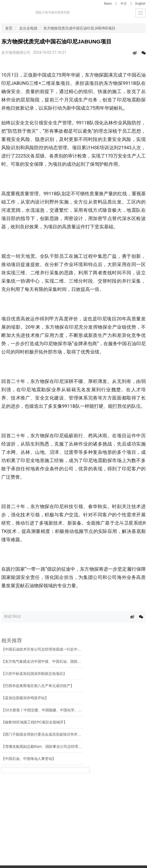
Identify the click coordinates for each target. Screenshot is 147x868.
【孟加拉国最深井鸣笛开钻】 (25, 698)
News (108, 4)
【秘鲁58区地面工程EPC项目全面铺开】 (34, 722)
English (140, 4)
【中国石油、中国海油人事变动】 (29, 759)
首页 (9, 28)
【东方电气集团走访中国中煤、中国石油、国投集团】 (45, 661)
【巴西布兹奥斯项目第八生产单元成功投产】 (38, 686)
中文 (124, 4)
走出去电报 (28, 28)
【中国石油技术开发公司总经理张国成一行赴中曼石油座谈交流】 (54, 649)
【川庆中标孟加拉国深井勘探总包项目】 (34, 674)
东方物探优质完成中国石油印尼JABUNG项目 (79, 28)
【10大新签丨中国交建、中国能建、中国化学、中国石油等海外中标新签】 (61, 710)
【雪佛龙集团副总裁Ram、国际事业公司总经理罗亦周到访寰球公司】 (58, 746)
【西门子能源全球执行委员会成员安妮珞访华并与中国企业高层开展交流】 (61, 734)
